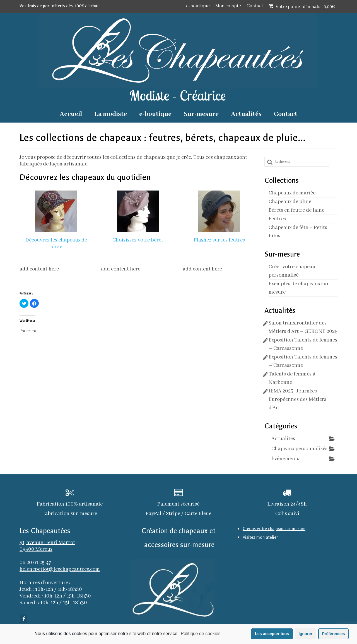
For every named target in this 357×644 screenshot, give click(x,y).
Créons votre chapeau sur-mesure (274, 529)
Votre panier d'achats (302, 7)
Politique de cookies (201, 634)
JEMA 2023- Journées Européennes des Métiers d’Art (297, 399)
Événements (285, 459)
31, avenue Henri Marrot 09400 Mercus (47, 546)
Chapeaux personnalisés (299, 449)
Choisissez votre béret (138, 240)
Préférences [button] (333, 634)
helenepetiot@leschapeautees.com (60, 569)
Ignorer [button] (305, 634)
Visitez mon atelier (260, 537)
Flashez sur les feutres (219, 240)
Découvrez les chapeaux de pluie (56, 243)
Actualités (283, 439)
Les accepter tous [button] (272, 634)
